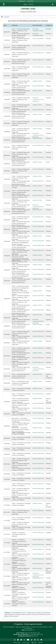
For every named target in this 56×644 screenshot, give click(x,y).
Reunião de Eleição (38, 222)
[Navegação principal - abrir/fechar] (4, 4)
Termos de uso (26, 642)
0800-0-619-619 (29, 633)
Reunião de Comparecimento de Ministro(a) (38, 100)
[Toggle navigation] (53, 4)
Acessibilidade (22, 1)
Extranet (41, 642)
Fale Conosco (30, 1)
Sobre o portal (17, 642)
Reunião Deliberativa (38, 38)
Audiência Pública (37, 81)
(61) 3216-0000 (32, 634)
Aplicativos (34, 642)
